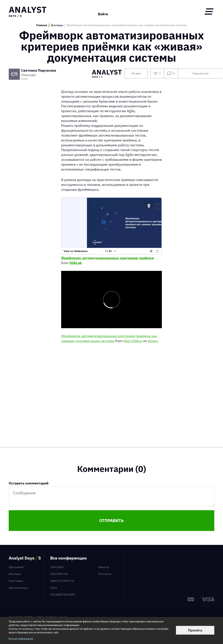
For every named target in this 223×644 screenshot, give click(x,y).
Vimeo (153, 341)
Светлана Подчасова (39, 71)
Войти (103, 11)
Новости (104, 567)
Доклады (57, 25)
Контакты (105, 574)
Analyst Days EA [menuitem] (62, 581)
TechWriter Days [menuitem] (63, 595)
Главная (42, 25)
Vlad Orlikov (133, 341)
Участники (16, 581)
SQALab (76, 263)
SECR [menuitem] (54, 588)
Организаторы (18, 588)
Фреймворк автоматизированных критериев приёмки (107, 258)
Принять (195, 630)
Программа (16, 567)
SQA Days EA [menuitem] (59, 574)
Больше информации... (22, 639)
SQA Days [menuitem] (57, 567)
